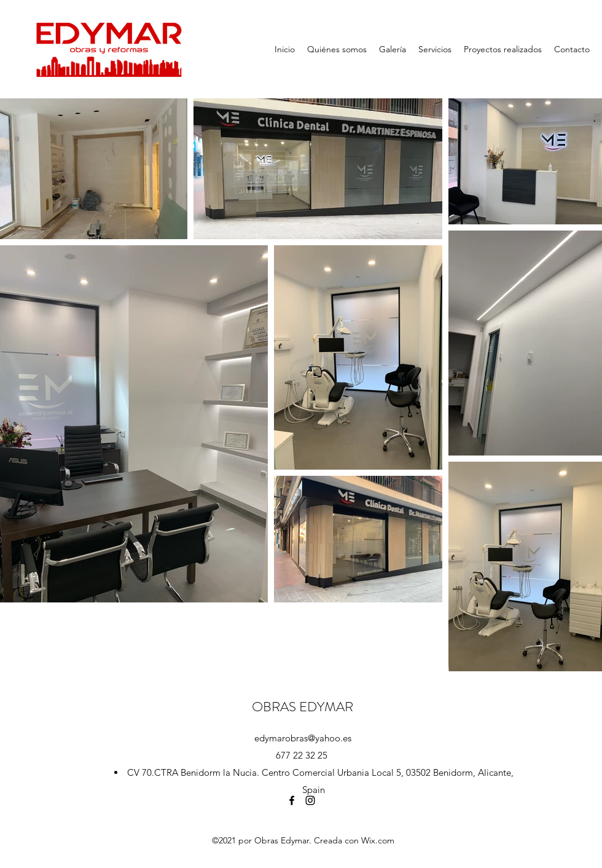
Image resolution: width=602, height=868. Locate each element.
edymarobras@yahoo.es (303, 738)
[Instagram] (310, 800)
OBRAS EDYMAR (303, 707)
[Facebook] (292, 800)
